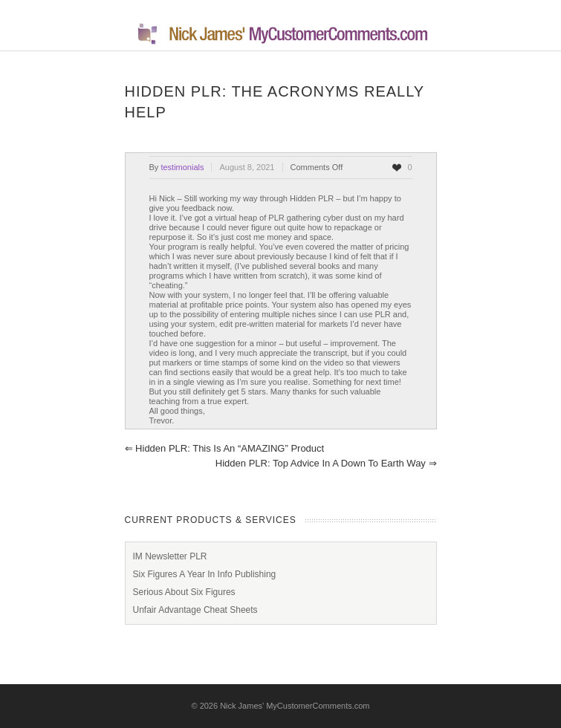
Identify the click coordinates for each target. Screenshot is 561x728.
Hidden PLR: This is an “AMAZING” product (225, 448)
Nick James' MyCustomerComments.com (295, 706)
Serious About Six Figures (184, 592)
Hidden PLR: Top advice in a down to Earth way (326, 463)
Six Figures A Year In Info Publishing (205, 574)
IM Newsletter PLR (170, 556)
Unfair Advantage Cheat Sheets (195, 610)
